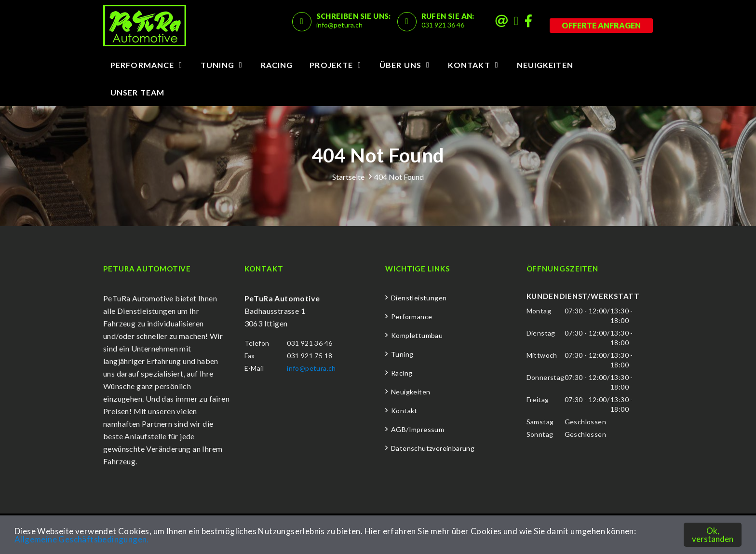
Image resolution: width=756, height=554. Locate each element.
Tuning (217, 65)
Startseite (348, 177)
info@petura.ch (339, 25)
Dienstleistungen (419, 298)
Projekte (331, 65)
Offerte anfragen (601, 25)
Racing (277, 65)
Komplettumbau (417, 335)
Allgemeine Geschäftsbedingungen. (82, 539)
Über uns (400, 65)
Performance (142, 65)
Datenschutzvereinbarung (433, 448)
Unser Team (137, 92)
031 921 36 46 (443, 25)
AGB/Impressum (418, 429)
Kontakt (469, 65)
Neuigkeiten (545, 65)
